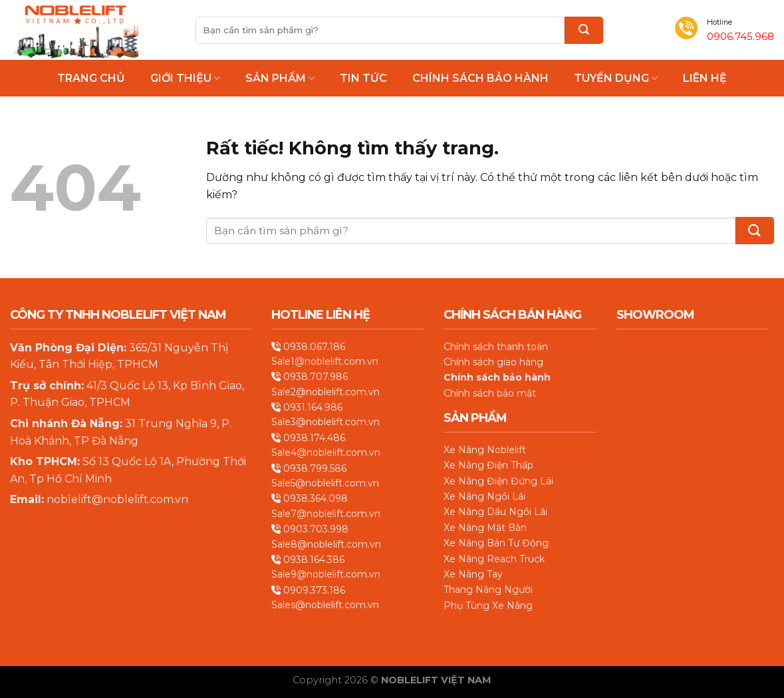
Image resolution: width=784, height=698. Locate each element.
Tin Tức (363, 79)
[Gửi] (584, 30)
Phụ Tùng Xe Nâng (488, 606)
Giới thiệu (185, 78)
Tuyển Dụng (616, 78)
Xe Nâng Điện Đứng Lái (498, 481)
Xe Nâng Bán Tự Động (496, 543)
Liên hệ (705, 79)
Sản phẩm (280, 78)
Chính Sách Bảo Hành (480, 79)
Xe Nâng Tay (473, 574)
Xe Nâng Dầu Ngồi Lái (495, 512)
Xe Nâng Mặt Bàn (485, 528)
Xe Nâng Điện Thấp (488, 465)
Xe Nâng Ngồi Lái (484, 496)
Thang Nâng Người (488, 590)
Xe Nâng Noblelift (485, 450)
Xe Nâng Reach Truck (494, 559)
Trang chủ (91, 79)
